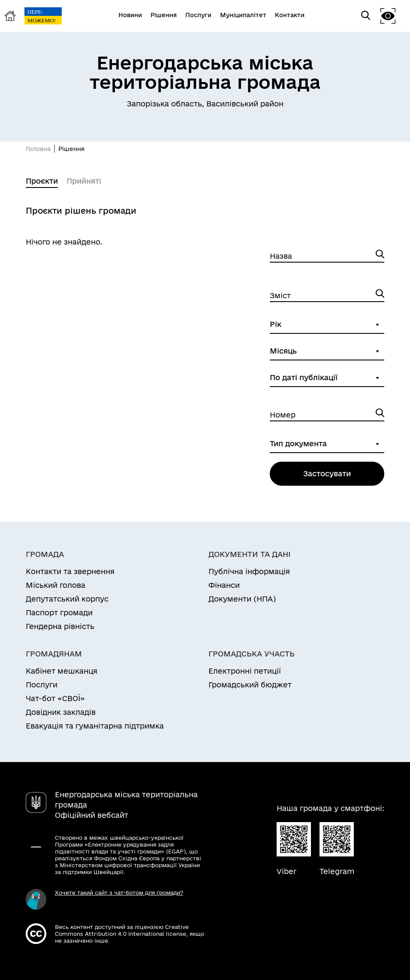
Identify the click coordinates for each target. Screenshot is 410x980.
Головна (38, 149)
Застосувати (327, 473)
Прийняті (84, 181)
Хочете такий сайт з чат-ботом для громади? (119, 892)
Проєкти (42, 181)
